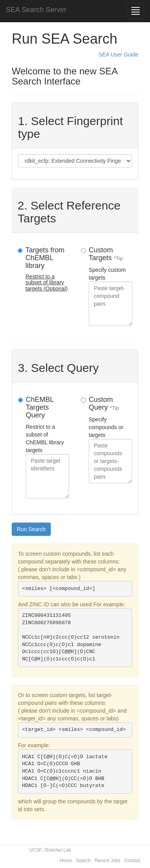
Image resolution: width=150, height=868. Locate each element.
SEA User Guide (118, 55)
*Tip (118, 258)
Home (66, 861)
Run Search (31, 529)
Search (83, 861)
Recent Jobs (107, 861)
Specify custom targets (111, 286)
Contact (132, 861)
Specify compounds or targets (110, 439)
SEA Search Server (36, 10)
